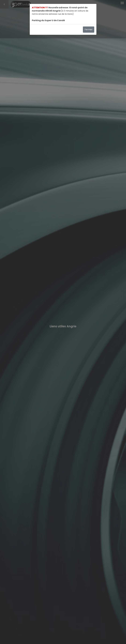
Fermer (89, 29)
